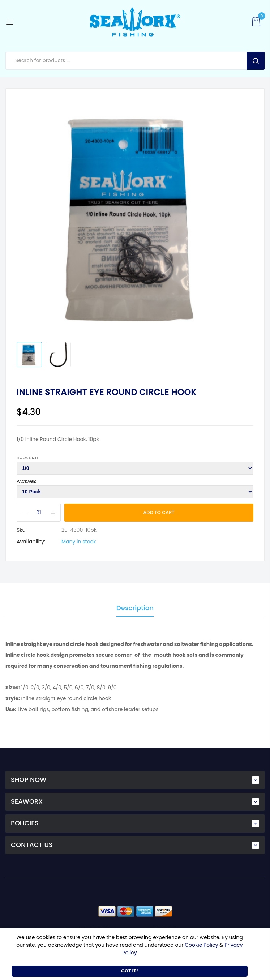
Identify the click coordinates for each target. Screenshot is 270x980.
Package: (26, 481)
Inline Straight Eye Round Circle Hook (107, 392)
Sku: (22, 530)
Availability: (31, 542)
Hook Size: (27, 458)
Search (256, 61)
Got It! (130, 971)
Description (135, 609)
